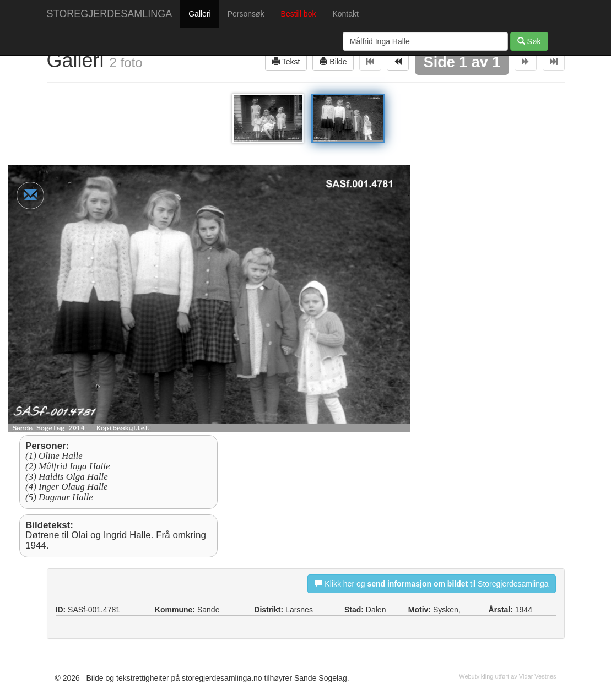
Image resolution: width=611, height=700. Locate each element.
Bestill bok (299, 14)
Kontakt (345, 14)
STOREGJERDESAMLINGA (110, 14)
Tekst (286, 61)
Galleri (199, 14)
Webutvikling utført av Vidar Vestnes (507, 676)
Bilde (333, 61)
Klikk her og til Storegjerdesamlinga (431, 584)
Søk (529, 41)
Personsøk (246, 14)
